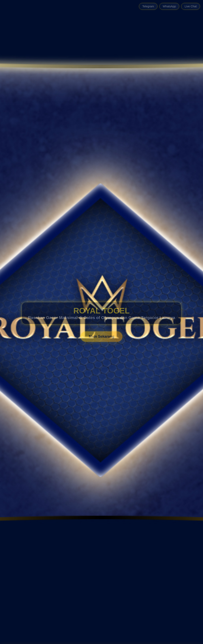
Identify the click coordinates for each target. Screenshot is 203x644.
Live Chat (191, 6)
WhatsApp (169, 6)
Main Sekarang (102, 337)
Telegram (148, 6)
